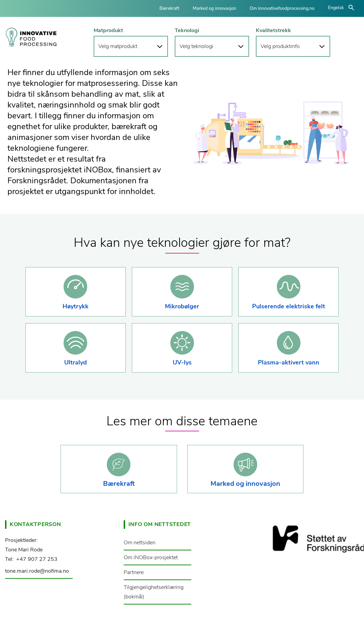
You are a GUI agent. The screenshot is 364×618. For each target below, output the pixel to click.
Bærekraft (169, 8)
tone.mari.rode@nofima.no (37, 571)
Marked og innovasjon (214, 8)
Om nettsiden (140, 543)
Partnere (134, 572)
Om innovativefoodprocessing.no (282, 8)
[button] (76, 292)
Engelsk (336, 8)
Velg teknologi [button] (196, 46)
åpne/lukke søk (351, 8)
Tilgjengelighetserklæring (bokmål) (154, 592)
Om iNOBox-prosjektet (151, 557)
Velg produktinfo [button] (280, 46)
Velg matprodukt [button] (118, 46)
